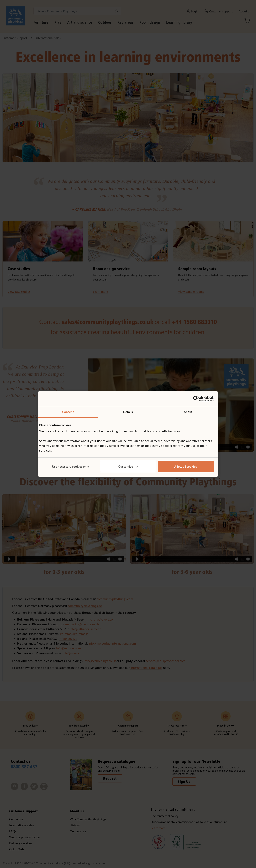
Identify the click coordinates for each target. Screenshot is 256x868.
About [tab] (188, 412)
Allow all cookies (186, 466)
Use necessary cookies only (70, 466)
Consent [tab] (68, 412)
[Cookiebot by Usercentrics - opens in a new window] (196, 399)
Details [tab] (128, 412)
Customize (128, 466)
